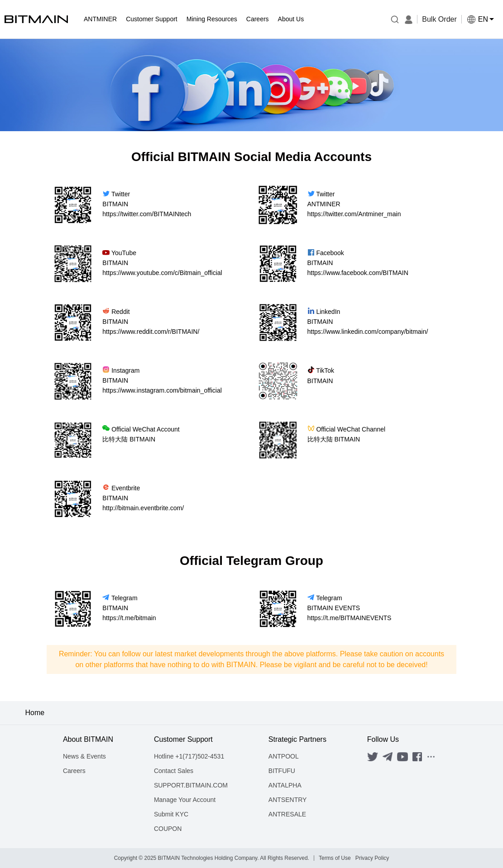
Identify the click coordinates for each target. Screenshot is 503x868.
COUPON (168, 829)
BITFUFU (282, 771)
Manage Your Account (185, 800)
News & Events (84, 756)
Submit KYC (171, 814)
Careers (74, 771)
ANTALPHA (285, 785)
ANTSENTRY (288, 800)
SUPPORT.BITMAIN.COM (191, 785)
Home (35, 713)
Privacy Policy (372, 858)
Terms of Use (335, 858)
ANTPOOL (284, 756)
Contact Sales (174, 771)
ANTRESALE (287, 814)
